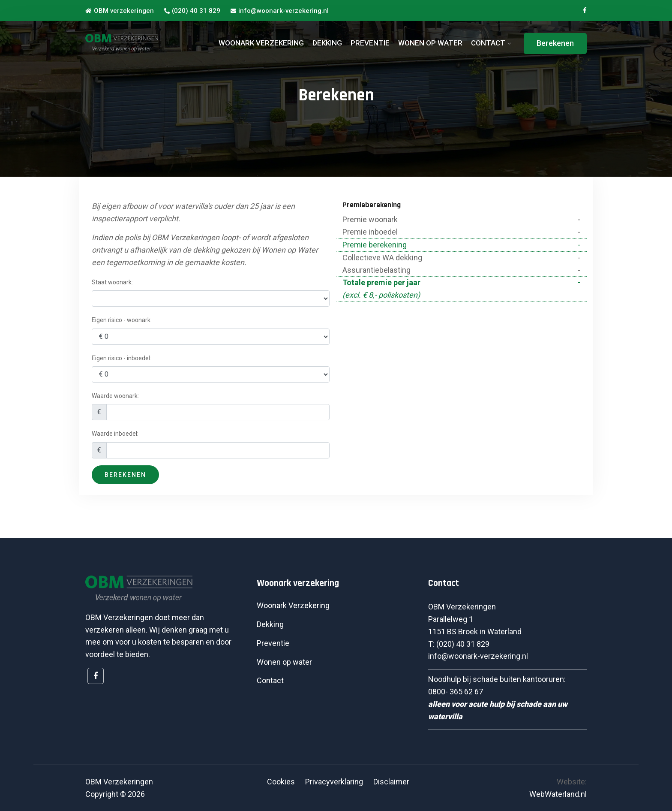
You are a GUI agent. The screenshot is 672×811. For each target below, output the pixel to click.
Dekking (270, 624)
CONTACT (488, 43)
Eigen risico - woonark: (122, 320)
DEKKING (327, 43)
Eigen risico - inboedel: (121, 358)
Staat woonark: (112, 282)
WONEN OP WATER (430, 43)
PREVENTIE (370, 43)
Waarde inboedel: (115, 434)
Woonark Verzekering (293, 605)
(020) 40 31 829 (192, 11)
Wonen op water (284, 662)
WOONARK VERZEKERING (261, 43)
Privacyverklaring (334, 782)
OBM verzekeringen (120, 11)
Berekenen (555, 43)
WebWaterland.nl (558, 794)
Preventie (273, 643)
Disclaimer (391, 782)
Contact (270, 680)
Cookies (281, 782)
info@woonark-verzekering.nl (280, 11)
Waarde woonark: (115, 396)
